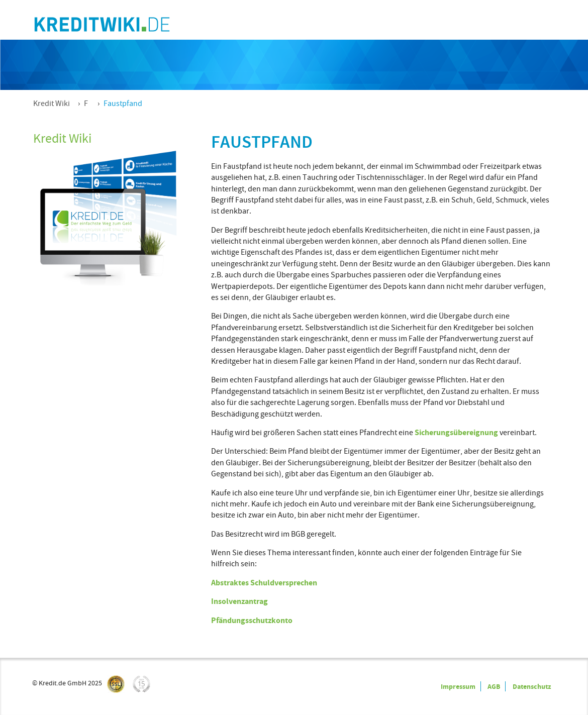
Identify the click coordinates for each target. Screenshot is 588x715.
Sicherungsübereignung (456, 432)
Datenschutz (532, 686)
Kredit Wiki (52, 104)
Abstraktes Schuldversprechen (264, 583)
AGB (494, 686)
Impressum (458, 686)
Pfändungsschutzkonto (252, 620)
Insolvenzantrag (239, 601)
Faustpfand (123, 104)
